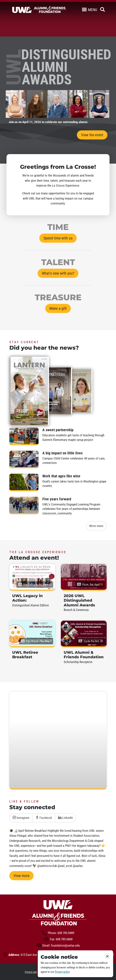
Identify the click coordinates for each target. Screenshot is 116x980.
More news (96, 526)
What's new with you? (58, 273)
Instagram (21, 818)
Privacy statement (34, 972)
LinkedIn (66, 818)
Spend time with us (58, 238)
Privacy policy (62, 972)
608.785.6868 (58, 939)
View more (21, 876)
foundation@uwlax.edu (58, 945)
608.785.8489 (58, 933)
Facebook (44, 818)
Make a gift (58, 308)
